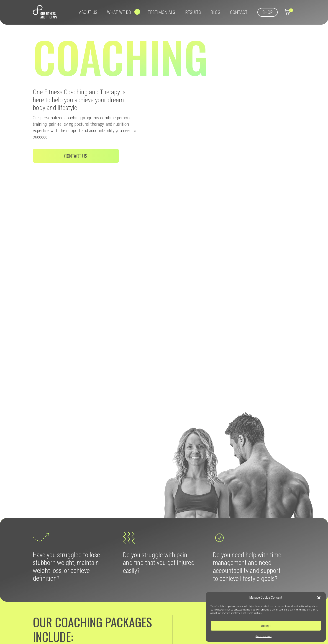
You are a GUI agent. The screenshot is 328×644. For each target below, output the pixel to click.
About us (88, 12)
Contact (239, 12)
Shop (268, 12)
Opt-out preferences (264, 636)
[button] (319, 598)
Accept (266, 626)
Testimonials (161, 12)
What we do (120, 12)
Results (193, 12)
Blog (215, 12)
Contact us (76, 156)
